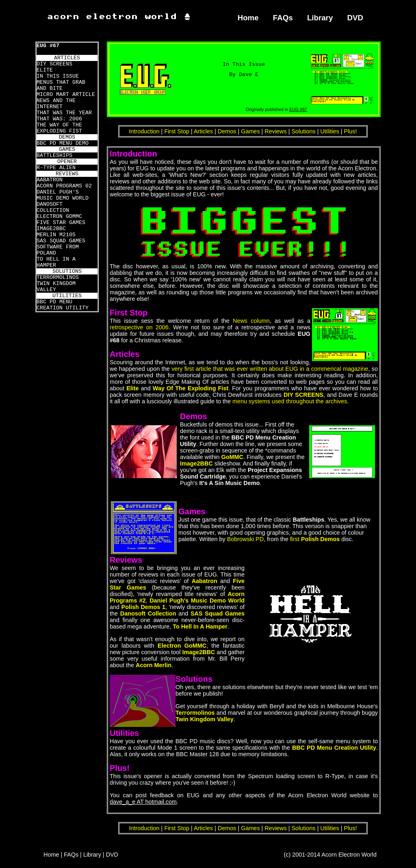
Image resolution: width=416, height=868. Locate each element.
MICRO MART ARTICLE (66, 95)
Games (250, 131)
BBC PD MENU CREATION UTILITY (63, 305)
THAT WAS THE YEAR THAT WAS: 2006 (64, 116)
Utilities (329, 131)
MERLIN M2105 (56, 235)
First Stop (177, 131)
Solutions (303, 131)
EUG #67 (48, 46)
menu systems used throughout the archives (290, 401)
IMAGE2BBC (51, 229)
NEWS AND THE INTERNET (56, 104)
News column (251, 321)
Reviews (275, 131)
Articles (203, 131)
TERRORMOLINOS (58, 277)
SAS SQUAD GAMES (61, 241)
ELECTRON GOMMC (59, 216)
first (315, 539)
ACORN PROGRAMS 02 (64, 186)
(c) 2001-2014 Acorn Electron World (330, 855)
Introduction (144, 131)
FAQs (283, 18)
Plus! (351, 131)
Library (320, 18)
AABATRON (50, 180)
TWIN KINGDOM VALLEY (56, 287)
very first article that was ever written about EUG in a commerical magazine (270, 369)
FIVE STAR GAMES (61, 223)
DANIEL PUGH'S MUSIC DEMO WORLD (63, 195)
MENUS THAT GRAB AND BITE (61, 85)
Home (248, 18)
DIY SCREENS (54, 64)
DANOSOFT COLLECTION (53, 207)
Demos (227, 131)
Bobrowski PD (245, 539)
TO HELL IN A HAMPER (56, 262)
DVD (355, 18)
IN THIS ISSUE (58, 76)
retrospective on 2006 (139, 327)
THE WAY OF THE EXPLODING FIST (59, 128)
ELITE (45, 70)
